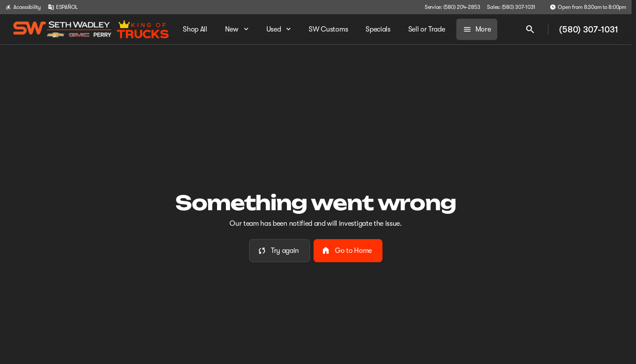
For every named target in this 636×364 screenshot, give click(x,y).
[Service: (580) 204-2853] (452, 7)
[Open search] (530, 29)
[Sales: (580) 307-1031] (511, 7)
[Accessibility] (23, 7)
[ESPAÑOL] (63, 7)
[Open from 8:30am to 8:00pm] (588, 7)
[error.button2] (348, 251)
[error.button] (280, 251)
